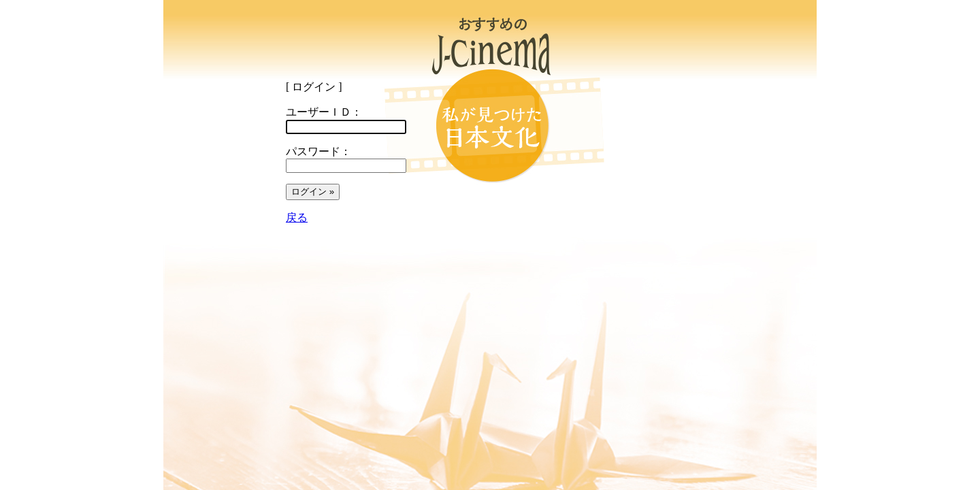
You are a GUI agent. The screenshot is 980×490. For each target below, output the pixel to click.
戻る (297, 217)
